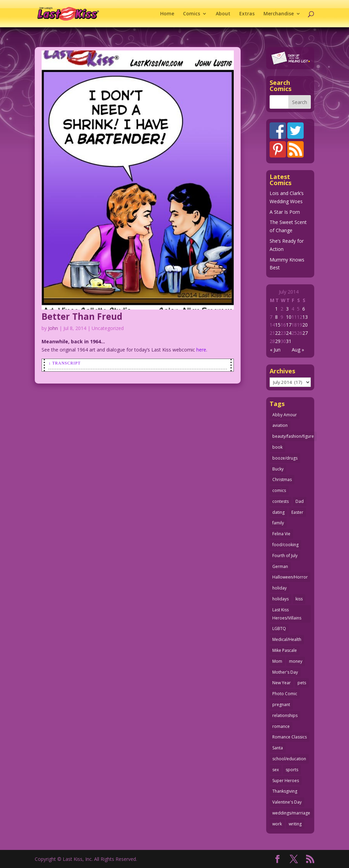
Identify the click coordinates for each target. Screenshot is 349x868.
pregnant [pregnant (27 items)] (281, 705)
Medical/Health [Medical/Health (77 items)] (287, 639)
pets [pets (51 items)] (302, 683)
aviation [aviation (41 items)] (280, 425)
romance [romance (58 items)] (281, 726)
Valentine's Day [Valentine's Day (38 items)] (287, 802)
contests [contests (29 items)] (280, 501)
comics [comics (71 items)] (279, 490)
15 (278, 325)
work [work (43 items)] (277, 824)
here (201, 350)
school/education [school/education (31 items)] (289, 759)
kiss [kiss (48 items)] (299, 599)
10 (289, 317)
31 (289, 341)
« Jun (275, 350)
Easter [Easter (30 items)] (297, 512)
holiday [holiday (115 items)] (279, 588)
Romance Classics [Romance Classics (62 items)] (290, 737)
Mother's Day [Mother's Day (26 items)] (285, 672)
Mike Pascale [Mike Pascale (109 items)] (285, 650)
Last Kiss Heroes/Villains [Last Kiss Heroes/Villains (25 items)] (287, 614)
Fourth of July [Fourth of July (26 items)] (285, 556)
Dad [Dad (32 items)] (300, 501)
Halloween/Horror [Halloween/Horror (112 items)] (290, 577)
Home (167, 14)
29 (278, 341)
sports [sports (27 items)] (292, 770)
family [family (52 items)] (278, 523)
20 (305, 325)
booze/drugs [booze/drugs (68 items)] (285, 458)
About (223, 14)
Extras (247, 14)
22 (278, 333)
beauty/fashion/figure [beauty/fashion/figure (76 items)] (293, 436)
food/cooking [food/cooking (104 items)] (285, 545)
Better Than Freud (82, 316)
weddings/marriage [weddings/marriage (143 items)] (291, 813)
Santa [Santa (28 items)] (278, 748)
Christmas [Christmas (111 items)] (282, 480)
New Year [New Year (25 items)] (282, 683)
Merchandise (279, 14)
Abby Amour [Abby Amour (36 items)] (285, 415)
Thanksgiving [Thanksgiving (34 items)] (285, 791)
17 (289, 325)
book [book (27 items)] (277, 447)
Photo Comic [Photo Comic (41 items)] (285, 694)
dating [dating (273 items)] (278, 512)
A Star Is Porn (285, 212)
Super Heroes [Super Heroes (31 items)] (286, 781)
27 (305, 333)
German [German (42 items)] (280, 566)
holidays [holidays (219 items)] (280, 599)
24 (289, 333)
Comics (192, 14)
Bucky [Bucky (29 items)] (278, 469)
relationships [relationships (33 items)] (285, 715)
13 (305, 317)
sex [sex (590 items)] (276, 770)
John (53, 328)
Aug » (298, 350)
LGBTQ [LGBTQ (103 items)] (279, 628)
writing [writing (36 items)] (295, 824)
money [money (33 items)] (296, 661)
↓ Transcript (64, 363)
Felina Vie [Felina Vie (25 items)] (281, 534)
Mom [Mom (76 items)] (277, 661)
